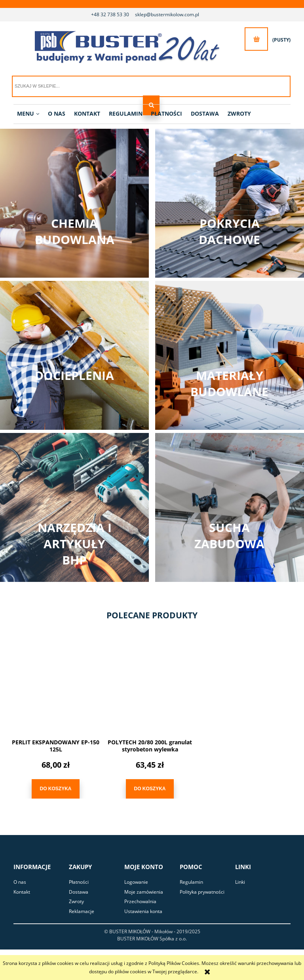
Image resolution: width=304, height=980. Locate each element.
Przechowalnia (140, 901)
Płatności (79, 882)
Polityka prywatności (202, 892)
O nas (20, 882)
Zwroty (76, 901)
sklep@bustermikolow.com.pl (167, 14)
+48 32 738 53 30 (110, 14)
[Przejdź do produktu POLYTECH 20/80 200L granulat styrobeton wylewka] (150, 685)
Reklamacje (82, 911)
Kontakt (22, 892)
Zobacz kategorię (74, 203)
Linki (240, 882)
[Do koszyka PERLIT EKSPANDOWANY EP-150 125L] (55, 789)
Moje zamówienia (144, 892)
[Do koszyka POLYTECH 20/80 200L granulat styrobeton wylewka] (150, 789)
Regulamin (191, 882)
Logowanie (136, 882)
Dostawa (79, 892)
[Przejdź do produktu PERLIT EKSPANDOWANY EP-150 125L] (56, 685)
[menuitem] (28, 114)
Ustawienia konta (143, 911)
